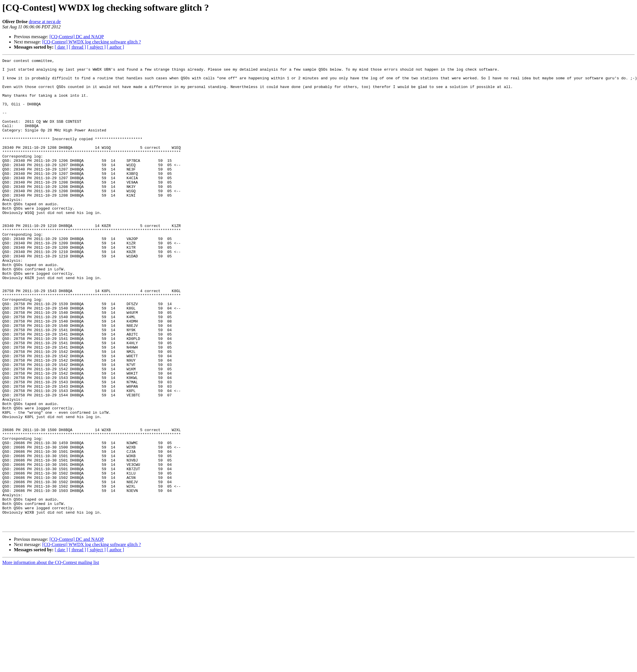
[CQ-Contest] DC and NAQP (77, 37)
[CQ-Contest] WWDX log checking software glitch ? (92, 42)
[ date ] (61, 47)
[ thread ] (77, 47)
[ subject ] (96, 47)
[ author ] (116, 47)
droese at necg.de (45, 22)
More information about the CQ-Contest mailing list (51, 656)
